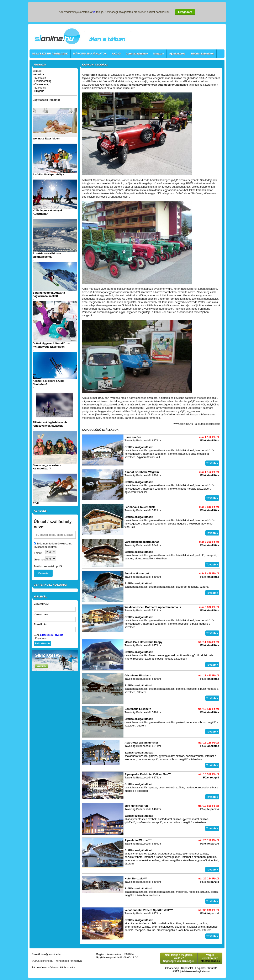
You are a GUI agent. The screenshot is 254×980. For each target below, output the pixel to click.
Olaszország (42, 84)
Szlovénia (40, 88)
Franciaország (43, 81)
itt (94, 12)
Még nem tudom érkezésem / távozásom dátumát (53, 545)
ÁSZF (176, 971)
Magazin (159, 54)
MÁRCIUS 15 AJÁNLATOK (90, 54)
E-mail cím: (41, 624)
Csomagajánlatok (137, 54)
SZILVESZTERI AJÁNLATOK (50, 54)
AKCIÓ (116, 54)
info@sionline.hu (51, 954)
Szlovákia (40, 78)
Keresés (43, 573)
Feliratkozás (43, 643)
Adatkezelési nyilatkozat (196, 971)
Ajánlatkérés (177, 54)
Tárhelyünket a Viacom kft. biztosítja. (54, 967)
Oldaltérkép (172, 968)
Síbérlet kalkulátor (202, 54)
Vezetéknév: (41, 604)
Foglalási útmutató (206, 968)
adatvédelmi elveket (52, 635)
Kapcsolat (187, 968)
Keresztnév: (41, 614)
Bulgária (39, 91)
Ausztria (39, 74)
